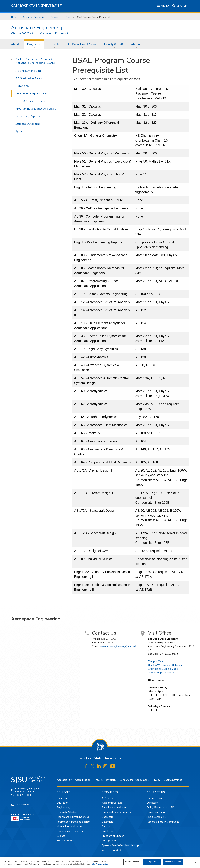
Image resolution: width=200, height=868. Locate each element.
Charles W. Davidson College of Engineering (41, 34)
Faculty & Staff (114, 44)
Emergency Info (156, 812)
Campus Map (155, 661)
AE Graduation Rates (29, 78)
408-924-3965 (108, 639)
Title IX (98, 780)
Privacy (156, 780)
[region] (100, 863)
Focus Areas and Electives (32, 101)
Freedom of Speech (113, 836)
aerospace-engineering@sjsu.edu (118, 646)
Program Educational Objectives (36, 109)
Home (14, 17)
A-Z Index (107, 798)
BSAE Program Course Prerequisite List (96, 17)
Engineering (64, 807)
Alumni (136, 44)
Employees (108, 831)
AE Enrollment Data (28, 71)
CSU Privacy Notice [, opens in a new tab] (100, 864)
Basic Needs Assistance (115, 807)
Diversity (111, 780)
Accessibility (64, 780)
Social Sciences (65, 841)
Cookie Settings (173, 780)
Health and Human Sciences (73, 817)
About (15, 44)
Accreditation (83, 780)
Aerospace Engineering (34, 17)
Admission (22, 86)
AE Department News (82, 44)
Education (62, 803)
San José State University (37, 6)
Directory (152, 803)
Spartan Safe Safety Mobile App (120, 845)
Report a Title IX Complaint (163, 822)
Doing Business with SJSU (162, 807)
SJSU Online (23, 805)
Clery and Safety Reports (116, 812)
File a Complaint (156, 817)
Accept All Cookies (173, 862)
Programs (55, 17)
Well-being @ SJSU (113, 850)
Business (62, 798)
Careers (106, 826)
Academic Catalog (112, 803)
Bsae (68, 17)
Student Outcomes (28, 124)
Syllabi (20, 131)
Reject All (152, 862)
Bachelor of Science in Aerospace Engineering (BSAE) (35, 61)
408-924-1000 (23, 795)
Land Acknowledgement (134, 780)
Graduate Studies (67, 812)
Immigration (109, 841)
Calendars (107, 822)
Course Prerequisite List (32, 94)
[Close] (196, 862)
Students (54, 44)
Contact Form (155, 798)
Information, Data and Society (74, 822)
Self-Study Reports (28, 116)
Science (61, 836)
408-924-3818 (105, 643)
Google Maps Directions (161, 673)
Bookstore (108, 817)
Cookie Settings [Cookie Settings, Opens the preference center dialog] (132, 862)
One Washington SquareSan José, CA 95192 (27, 790)
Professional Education (70, 831)
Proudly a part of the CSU (24, 817)
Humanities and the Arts (71, 826)
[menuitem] (16, 44)
